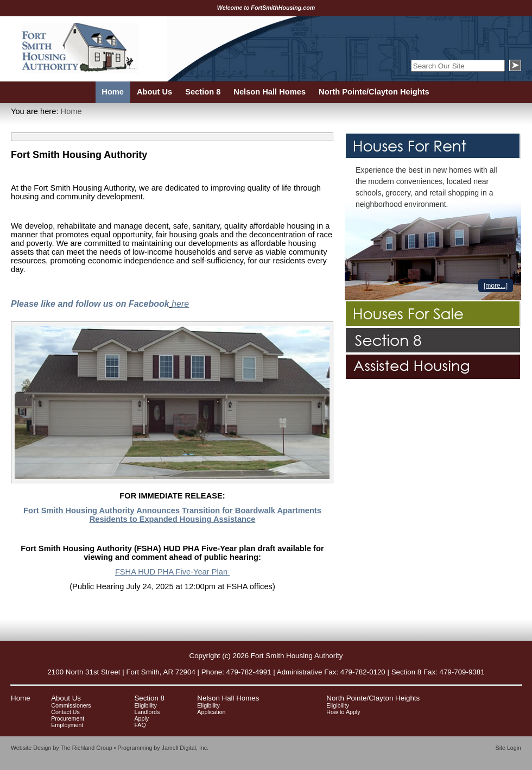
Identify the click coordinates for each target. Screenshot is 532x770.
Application (211, 712)
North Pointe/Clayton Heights (373, 698)
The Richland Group (86, 748)
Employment (67, 725)
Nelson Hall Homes (228, 698)
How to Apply (343, 712)
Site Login (508, 748)
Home (71, 111)
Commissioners (71, 705)
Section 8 (149, 698)
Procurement (68, 718)
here (180, 304)
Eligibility (145, 705)
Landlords (147, 712)
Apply (141, 718)
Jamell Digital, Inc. (185, 748)
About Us (66, 698)
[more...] (496, 286)
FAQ (140, 725)
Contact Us (65, 712)
